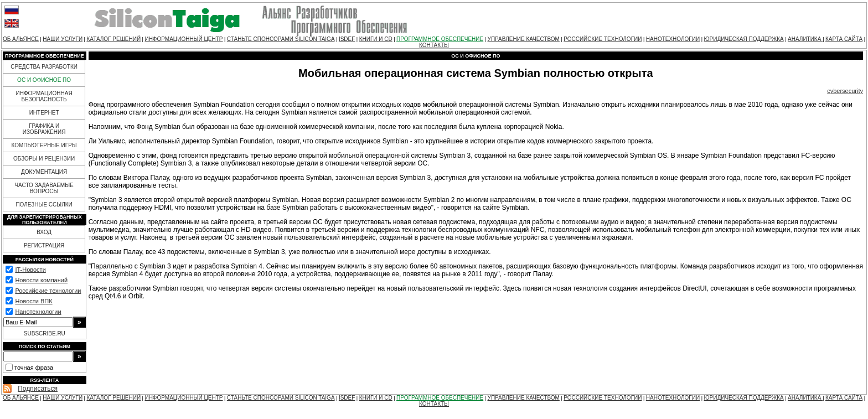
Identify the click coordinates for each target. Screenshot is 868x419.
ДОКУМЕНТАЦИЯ (44, 172)
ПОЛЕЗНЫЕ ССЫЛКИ (44, 205)
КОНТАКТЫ (434, 45)
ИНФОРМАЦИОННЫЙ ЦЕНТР (184, 39)
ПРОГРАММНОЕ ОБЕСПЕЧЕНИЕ (440, 39)
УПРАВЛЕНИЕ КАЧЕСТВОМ (524, 39)
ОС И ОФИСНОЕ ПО (44, 80)
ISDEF (347, 39)
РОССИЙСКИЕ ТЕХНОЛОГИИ (603, 39)
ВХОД (44, 232)
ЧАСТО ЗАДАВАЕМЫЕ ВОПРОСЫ (44, 188)
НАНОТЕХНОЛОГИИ (673, 39)
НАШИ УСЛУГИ (63, 39)
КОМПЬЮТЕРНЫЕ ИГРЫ (44, 145)
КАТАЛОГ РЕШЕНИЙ (113, 39)
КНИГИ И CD (376, 39)
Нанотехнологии (38, 312)
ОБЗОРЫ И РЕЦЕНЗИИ (44, 159)
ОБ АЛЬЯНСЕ (21, 39)
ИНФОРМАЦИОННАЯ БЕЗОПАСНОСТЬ (44, 96)
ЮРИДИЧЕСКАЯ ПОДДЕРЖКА (743, 39)
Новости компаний (41, 280)
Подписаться (38, 389)
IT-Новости (30, 270)
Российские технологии (48, 291)
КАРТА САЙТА (844, 39)
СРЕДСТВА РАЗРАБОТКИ (44, 67)
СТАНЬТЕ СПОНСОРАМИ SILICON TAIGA (281, 39)
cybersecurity (845, 91)
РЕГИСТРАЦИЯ (44, 245)
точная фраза (34, 368)
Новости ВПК (33, 301)
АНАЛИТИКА (805, 39)
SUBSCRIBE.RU (45, 333)
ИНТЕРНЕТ (44, 113)
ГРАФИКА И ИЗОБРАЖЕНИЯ (44, 129)
